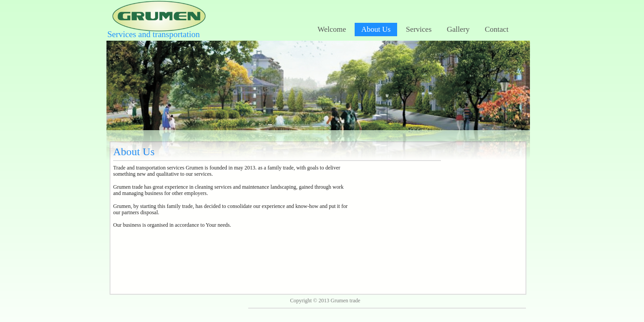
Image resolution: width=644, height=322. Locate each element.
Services (419, 29)
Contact (497, 29)
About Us (376, 29)
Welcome (332, 29)
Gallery (458, 29)
